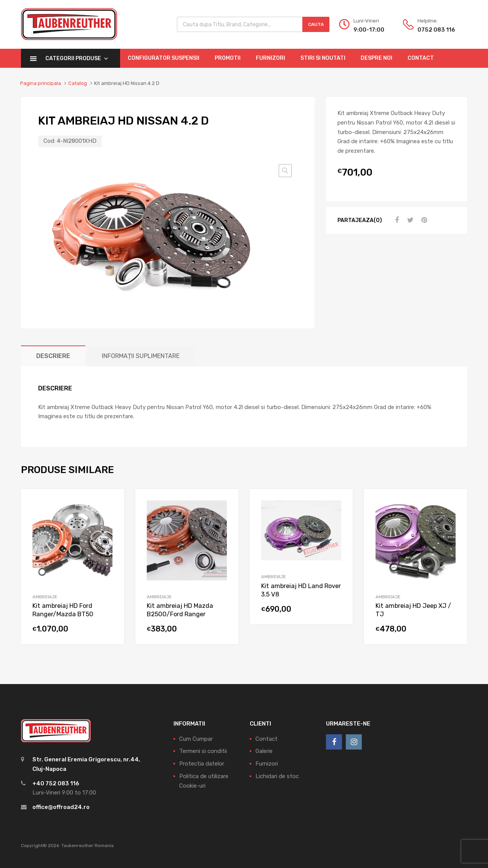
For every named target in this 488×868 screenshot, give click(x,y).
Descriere (53, 356)
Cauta (316, 24)
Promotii (228, 58)
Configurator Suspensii (164, 58)
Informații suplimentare (141, 356)
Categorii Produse (77, 58)
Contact (421, 58)
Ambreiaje (45, 597)
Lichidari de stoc (277, 776)
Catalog (78, 83)
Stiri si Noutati (323, 58)
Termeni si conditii (203, 751)
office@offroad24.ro (61, 807)
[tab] (53, 356)
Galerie (264, 751)
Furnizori (270, 58)
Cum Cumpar (196, 739)
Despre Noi (376, 58)
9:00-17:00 (369, 30)
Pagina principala (41, 83)
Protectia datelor (202, 764)
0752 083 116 (436, 30)
